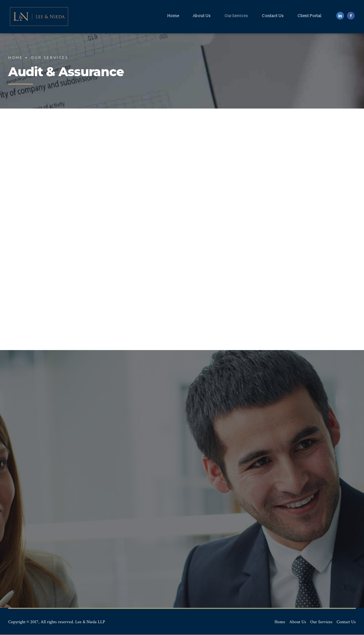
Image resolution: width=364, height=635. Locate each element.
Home (173, 16)
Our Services (236, 16)
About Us (202, 16)
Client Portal (310, 16)
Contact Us (273, 16)
